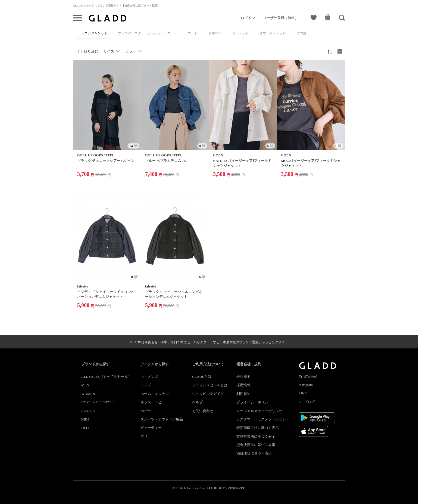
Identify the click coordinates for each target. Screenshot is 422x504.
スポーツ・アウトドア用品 (162, 419)
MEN (85, 385)
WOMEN (88, 394)
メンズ (146, 385)
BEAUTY (88, 411)
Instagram (306, 385)
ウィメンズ (149, 377)
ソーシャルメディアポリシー (259, 411)
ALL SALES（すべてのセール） (106, 377)
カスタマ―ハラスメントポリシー (263, 419)
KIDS (85, 419)
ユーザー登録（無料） (281, 18)
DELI (85, 428)
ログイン (248, 18)
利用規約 (243, 394)
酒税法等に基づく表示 (254, 453)
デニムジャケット (94, 33)
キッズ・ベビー (153, 402)
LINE (303, 393)
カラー (131, 51)
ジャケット (240, 33)
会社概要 (243, 377)
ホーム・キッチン (155, 394)
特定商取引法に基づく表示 (258, 428)
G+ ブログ (307, 402)
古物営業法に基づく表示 (256, 436)
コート (193, 33)
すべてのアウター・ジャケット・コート (148, 33)
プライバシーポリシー (254, 402)
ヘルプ (197, 402)
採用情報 (243, 385)
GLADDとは (202, 377)
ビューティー (151, 428)
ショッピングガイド (208, 394)
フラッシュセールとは (210, 385)
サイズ (109, 51)
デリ (144, 436)
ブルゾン (215, 33)
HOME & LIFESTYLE (98, 402)
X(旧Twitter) (308, 376)
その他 (301, 33)
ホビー (146, 411)
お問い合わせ (203, 411)
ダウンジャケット (273, 33)
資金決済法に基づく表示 (256, 445)
